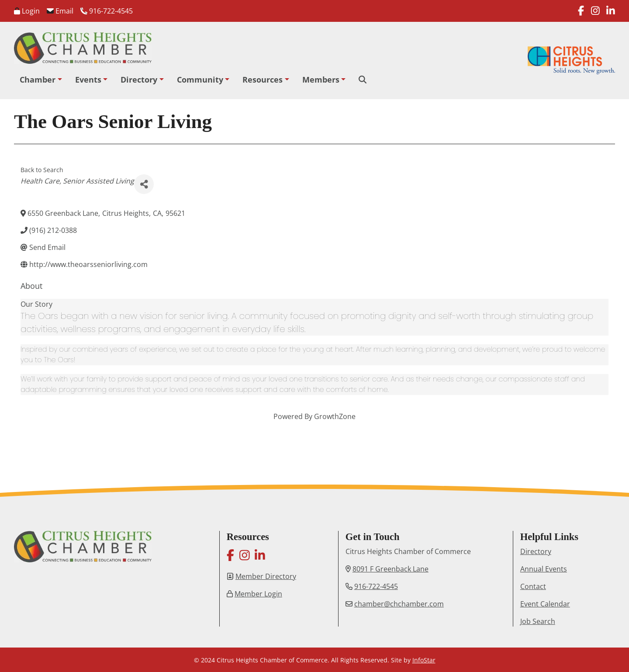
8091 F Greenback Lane (391, 569)
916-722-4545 (107, 11)
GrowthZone (335, 416)
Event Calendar (545, 604)
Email (60, 11)
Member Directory (266, 576)
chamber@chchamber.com (399, 604)
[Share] (144, 184)
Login (27, 11)
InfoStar (424, 660)
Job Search (538, 621)
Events (88, 80)
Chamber (38, 80)
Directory (139, 80)
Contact (533, 586)
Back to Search (42, 170)
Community (200, 80)
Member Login (258, 594)
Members (321, 80)
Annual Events (544, 569)
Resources (263, 80)
